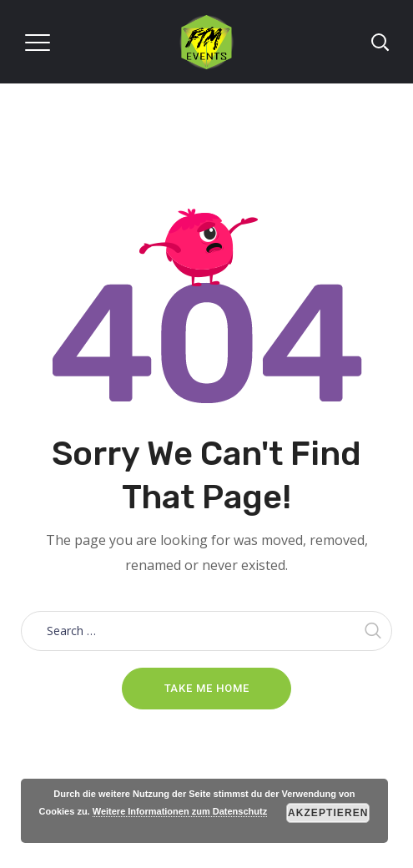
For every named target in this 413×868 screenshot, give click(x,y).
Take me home (207, 688)
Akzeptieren (328, 813)
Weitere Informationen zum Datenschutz (180, 811)
